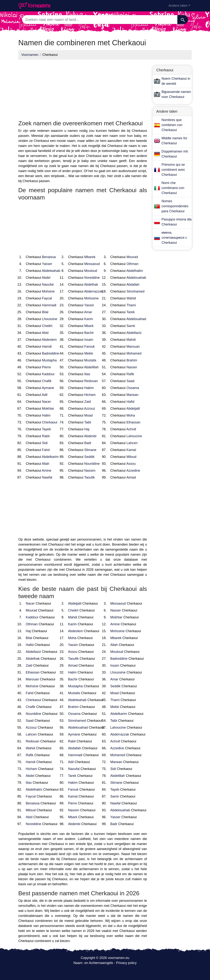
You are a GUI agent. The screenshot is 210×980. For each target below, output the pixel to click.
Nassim (90, 471)
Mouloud (91, 271)
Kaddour (48, 374)
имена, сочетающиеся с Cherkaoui (174, 238)
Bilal (45, 312)
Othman (132, 264)
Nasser (132, 367)
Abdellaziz (134, 333)
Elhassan (133, 422)
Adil (45, 395)
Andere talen (178, 6)
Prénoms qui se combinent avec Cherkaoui (173, 170)
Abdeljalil (133, 409)
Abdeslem (49, 340)
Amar (88, 312)
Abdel (46, 278)
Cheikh (47, 326)
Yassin (89, 305)
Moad (88, 415)
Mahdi (131, 340)
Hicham (90, 395)
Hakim (89, 388)
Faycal (47, 298)
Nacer (46, 402)
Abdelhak (91, 285)
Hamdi (47, 347)
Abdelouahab (136, 278)
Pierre (46, 367)
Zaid (88, 402)
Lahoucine (134, 436)
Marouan (133, 347)
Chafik (47, 381)
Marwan (132, 395)
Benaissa (49, 257)
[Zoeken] (183, 20)
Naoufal (48, 285)
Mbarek (90, 257)
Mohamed (134, 353)
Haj (87, 429)
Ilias (87, 374)
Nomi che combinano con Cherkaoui (173, 188)
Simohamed (135, 291)
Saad (130, 381)
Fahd (46, 450)
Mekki (89, 353)
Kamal (131, 450)
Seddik (89, 457)
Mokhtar (48, 409)
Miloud (131, 457)
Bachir (89, 333)
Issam (89, 340)
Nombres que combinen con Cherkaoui (172, 125)
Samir (131, 326)
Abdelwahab (51, 271)
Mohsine (48, 291)
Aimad (131, 477)
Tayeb (46, 429)
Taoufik (89, 477)
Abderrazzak (94, 291)
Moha (131, 415)
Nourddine (92, 464)
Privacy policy (126, 963)
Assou (131, 464)
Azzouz (90, 409)
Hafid (130, 402)
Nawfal (47, 477)
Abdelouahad (136, 319)
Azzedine (133, 471)
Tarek (131, 312)
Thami (131, 305)
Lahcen (132, 443)
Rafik (130, 374)
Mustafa (90, 360)
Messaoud (92, 264)
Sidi (45, 443)
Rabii (46, 436)
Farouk (90, 347)
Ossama (133, 388)
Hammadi (49, 305)
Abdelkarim (50, 457)
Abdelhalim (135, 271)
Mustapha (49, 360)
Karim (89, 319)
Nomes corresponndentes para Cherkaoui (175, 206)
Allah (46, 464)
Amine (47, 471)
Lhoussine (50, 319)
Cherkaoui (50, 422)
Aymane (48, 388)
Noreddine (92, 278)
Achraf (131, 429)
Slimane (90, 450)
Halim (46, 415)
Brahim (132, 360)
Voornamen (30, 55)
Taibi (88, 422)
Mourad (132, 257)
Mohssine (91, 298)
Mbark (89, 326)
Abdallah (133, 285)
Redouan (91, 381)
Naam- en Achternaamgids (93, 963)
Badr (88, 443)
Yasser (47, 264)
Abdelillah (91, 367)
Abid (45, 333)
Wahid (131, 298)
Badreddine (51, 353)
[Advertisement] (83, 89)
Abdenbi (90, 436)
